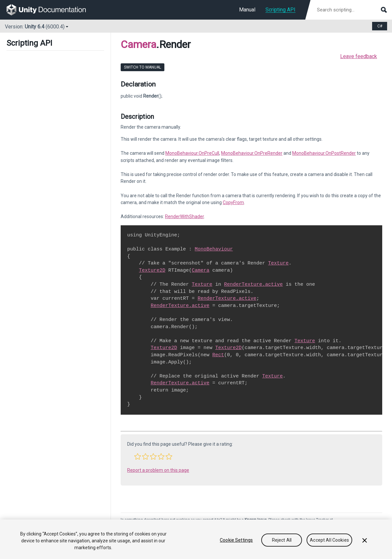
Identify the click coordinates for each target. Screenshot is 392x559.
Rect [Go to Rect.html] (218, 355)
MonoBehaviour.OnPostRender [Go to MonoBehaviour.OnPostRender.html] (324, 153)
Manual (247, 10)
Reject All (282, 540)
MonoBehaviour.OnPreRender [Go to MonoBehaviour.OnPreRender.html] (252, 153)
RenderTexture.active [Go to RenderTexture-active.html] (253, 284)
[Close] (365, 540)
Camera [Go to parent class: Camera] (138, 44)
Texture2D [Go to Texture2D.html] (152, 270)
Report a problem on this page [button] (158, 470)
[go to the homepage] (51, 10)
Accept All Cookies (329, 540)
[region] (196, 539)
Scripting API (280, 10)
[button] (138, 456)
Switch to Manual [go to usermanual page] (143, 67)
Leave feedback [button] (359, 56)
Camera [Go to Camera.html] (201, 270)
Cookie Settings (236, 540)
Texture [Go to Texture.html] (278, 263)
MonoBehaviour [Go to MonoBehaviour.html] (214, 249)
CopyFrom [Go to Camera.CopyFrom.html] (233, 202)
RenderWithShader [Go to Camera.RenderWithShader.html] (184, 216)
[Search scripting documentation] (351, 10)
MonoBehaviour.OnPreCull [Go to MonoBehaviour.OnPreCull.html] (192, 153)
